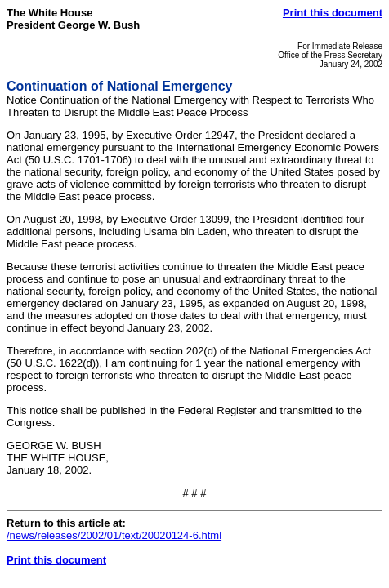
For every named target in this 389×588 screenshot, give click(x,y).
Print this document (333, 13)
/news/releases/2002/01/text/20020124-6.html (114, 535)
